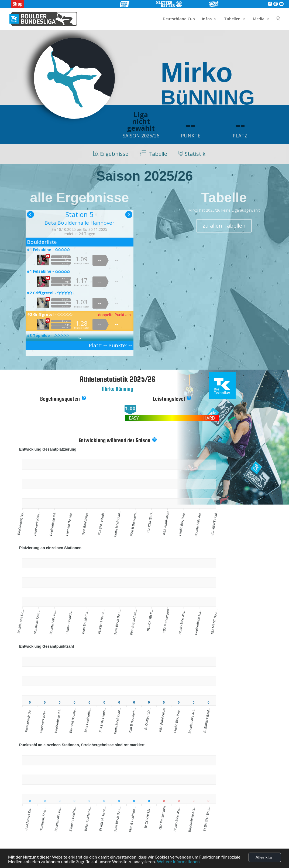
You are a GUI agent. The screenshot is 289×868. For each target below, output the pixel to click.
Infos (207, 19)
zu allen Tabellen (224, 226)
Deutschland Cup (179, 19)
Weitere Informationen (178, 862)
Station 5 (79, 214)
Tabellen (232, 19)
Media (259, 19)
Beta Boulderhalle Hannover (79, 223)
